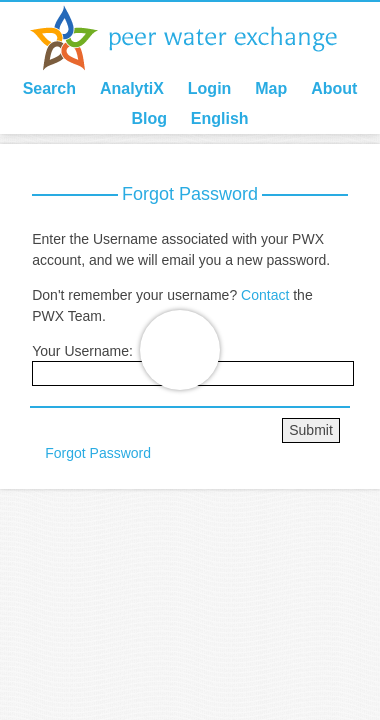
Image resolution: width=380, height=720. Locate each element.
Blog (149, 118)
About (334, 88)
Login (210, 88)
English (220, 118)
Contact (265, 295)
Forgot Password (98, 453)
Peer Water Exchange (200, 38)
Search (49, 88)
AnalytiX (132, 88)
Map (271, 88)
